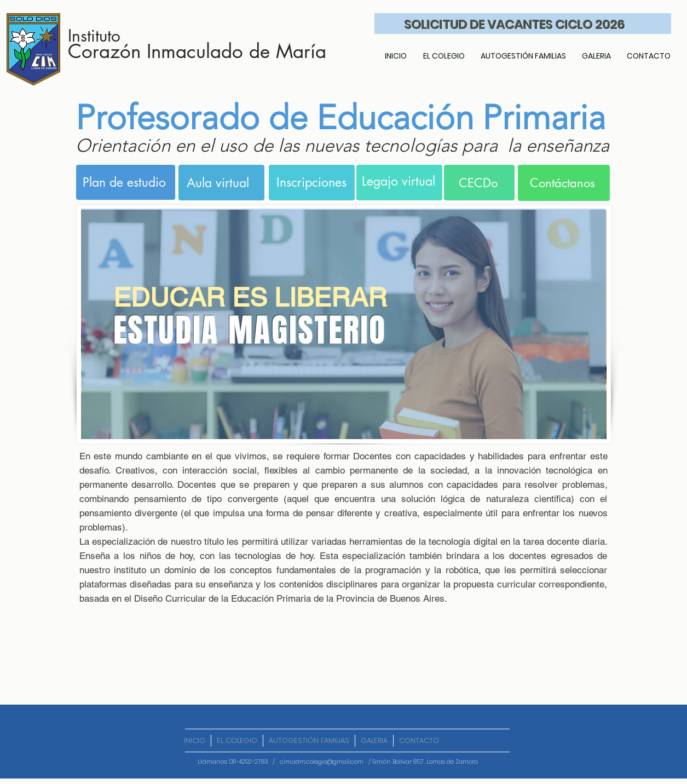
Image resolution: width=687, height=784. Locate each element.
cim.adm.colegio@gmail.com (322, 762)
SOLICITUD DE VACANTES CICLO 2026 (515, 25)
